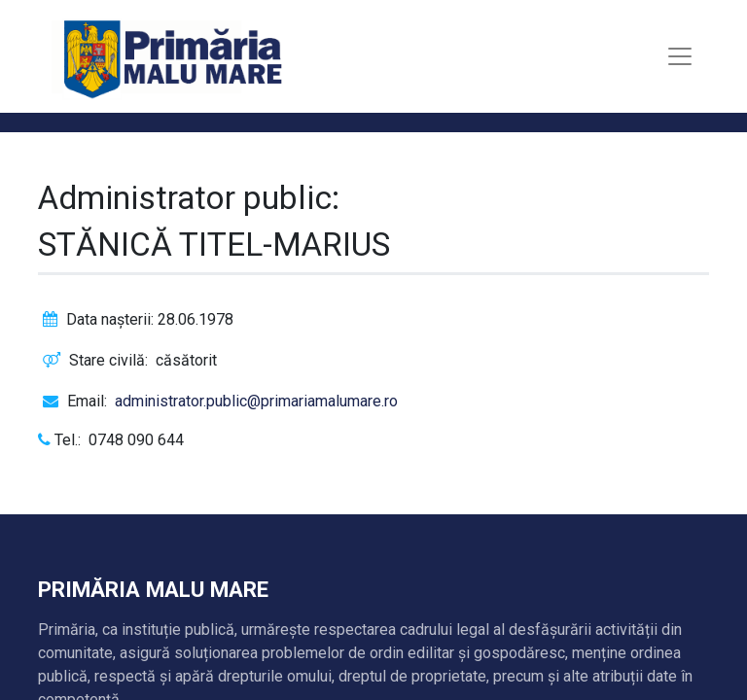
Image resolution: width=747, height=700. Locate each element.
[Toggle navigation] (680, 56)
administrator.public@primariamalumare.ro (256, 401)
